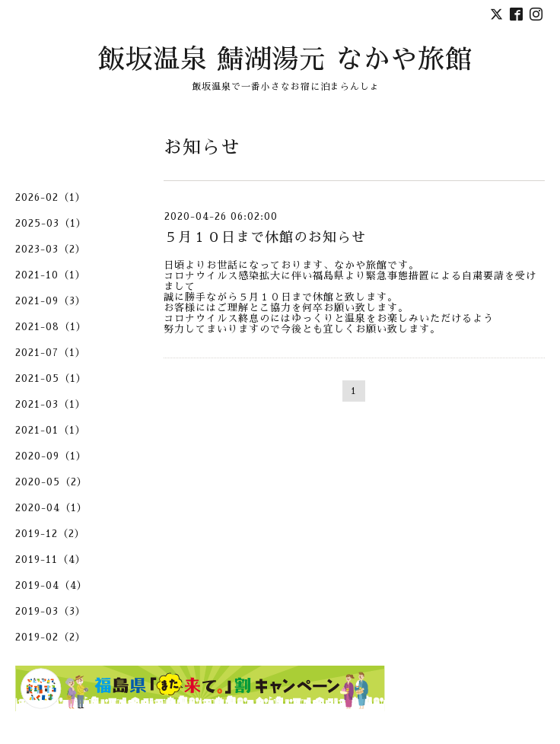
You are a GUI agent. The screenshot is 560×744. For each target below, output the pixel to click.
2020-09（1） (51, 456)
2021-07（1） (51, 353)
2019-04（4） (51, 585)
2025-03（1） (51, 223)
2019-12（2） (50, 534)
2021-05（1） (51, 378)
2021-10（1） (51, 275)
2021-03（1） (51, 404)
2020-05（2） (51, 482)
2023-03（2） (51, 249)
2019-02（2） (51, 637)
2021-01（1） (51, 430)
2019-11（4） (51, 560)
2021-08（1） (51, 327)
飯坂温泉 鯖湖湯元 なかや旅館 (285, 60)
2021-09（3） (51, 301)
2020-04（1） (51, 508)
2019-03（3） (51, 611)
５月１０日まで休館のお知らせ (265, 237)
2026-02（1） (51, 197)
